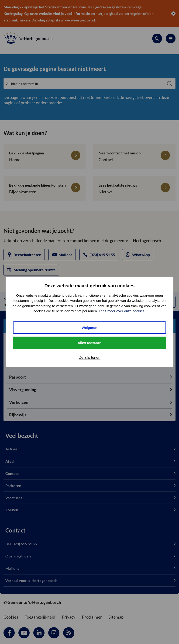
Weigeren (89, 328)
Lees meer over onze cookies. (122, 311)
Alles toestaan (89, 343)
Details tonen (89, 357)
